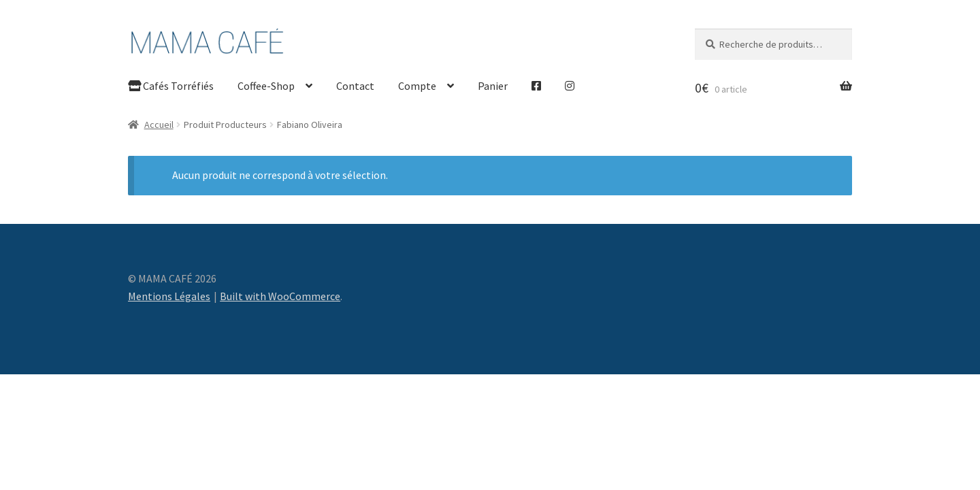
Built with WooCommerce (280, 296)
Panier (493, 86)
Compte (417, 86)
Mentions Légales (169, 296)
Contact (355, 86)
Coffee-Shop (266, 86)
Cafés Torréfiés (171, 86)
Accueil (159, 125)
